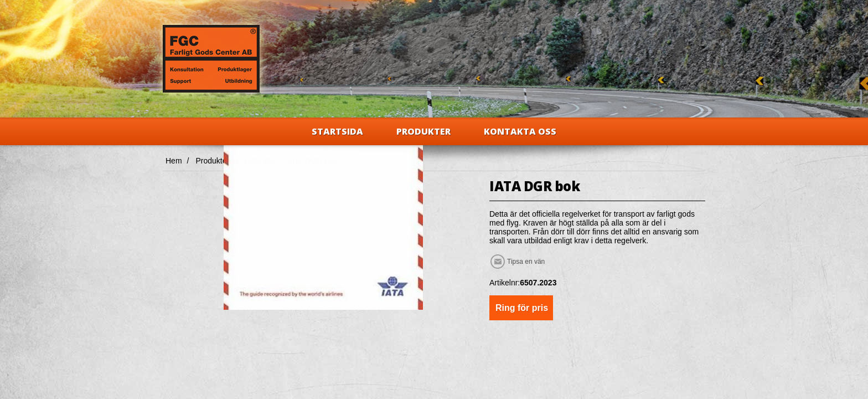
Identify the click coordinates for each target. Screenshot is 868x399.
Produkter (423, 131)
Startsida (337, 131)
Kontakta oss (520, 131)
